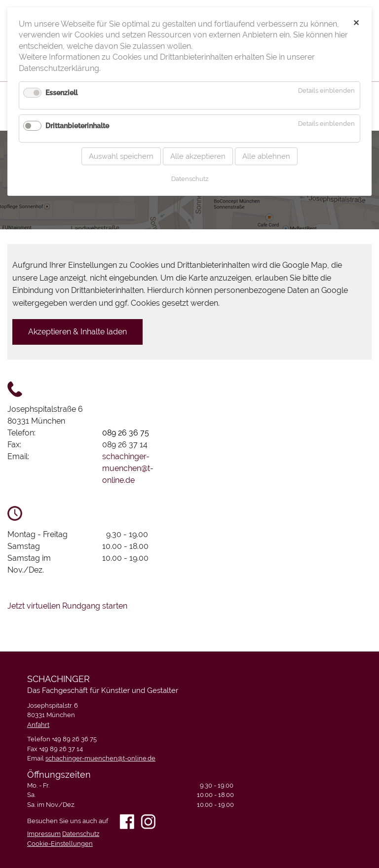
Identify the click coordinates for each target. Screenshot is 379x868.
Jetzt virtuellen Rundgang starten (67, 606)
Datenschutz (81, 834)
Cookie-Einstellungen (60, 844)
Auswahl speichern (121, 146)
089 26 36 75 (126, 433)
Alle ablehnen (266, 146)
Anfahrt (38, 725)
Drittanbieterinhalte (77, 115)
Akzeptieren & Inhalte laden (77, 332)
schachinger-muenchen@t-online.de (128, 468)
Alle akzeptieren (198, 146)
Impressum (44, 834)
